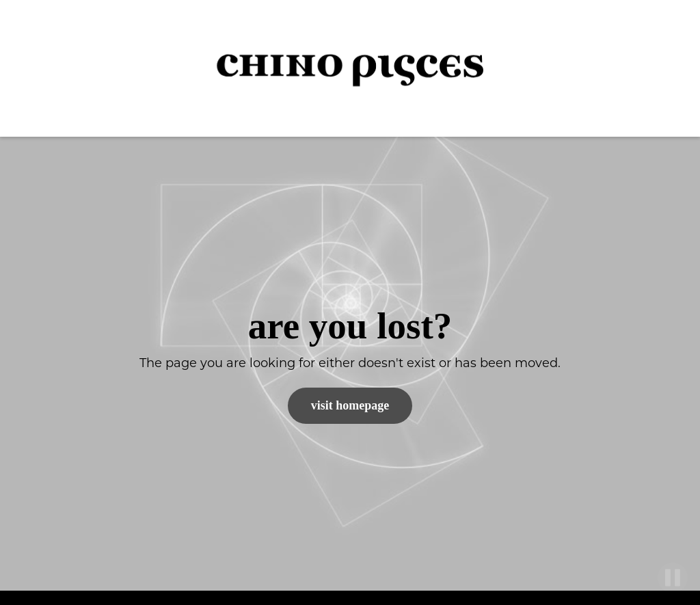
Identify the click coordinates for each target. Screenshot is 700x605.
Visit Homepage (350, 405)
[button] (666, 69)
